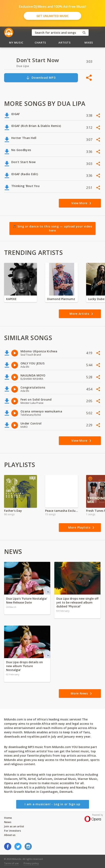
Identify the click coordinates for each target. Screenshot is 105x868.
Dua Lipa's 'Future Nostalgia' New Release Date (27, 600)
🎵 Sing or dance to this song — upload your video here (52, 228)
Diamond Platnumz (61, 299)
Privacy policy (31, 863)
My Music (16, 43)
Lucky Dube (96, 299)
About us (10, 835)
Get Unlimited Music (53, 16)
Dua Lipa (23, 66)
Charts (40, 43)
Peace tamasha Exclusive (62, 511)
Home (8, 818)
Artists (65, 43)
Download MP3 (41, 78)
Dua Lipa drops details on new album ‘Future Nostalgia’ (25, 666)
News (8, 822)
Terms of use (11, 863)
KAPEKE (11, 299)
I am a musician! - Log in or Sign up (52, 804)
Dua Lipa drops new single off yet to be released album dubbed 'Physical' (77, 602)
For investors (13, 831)
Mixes (89, 43)
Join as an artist (14, 826)
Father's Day (13, 511)
